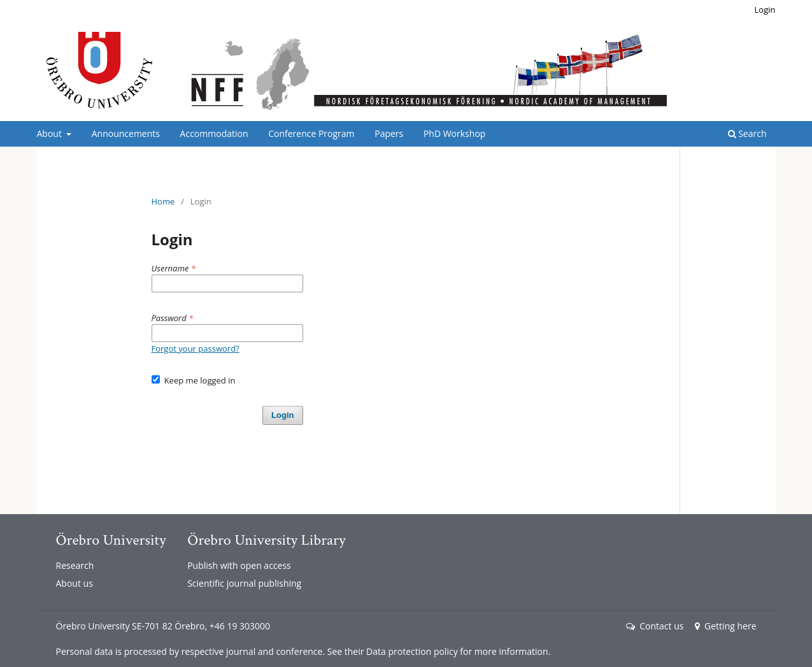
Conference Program (311, 133)
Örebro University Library (266, 540)
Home (163, 201)
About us (75, 583)
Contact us (655, 626)
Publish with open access (239, 565)
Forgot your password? (196, 348)
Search (747, 133)
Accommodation (214, 133)
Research (75, 565)
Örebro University (111, 540)
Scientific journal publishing (244, 583)
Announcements (126, 133)
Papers (389, 133)
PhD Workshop (454, 133)
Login (765, 10)
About (51, 133)
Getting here (725, 626)
